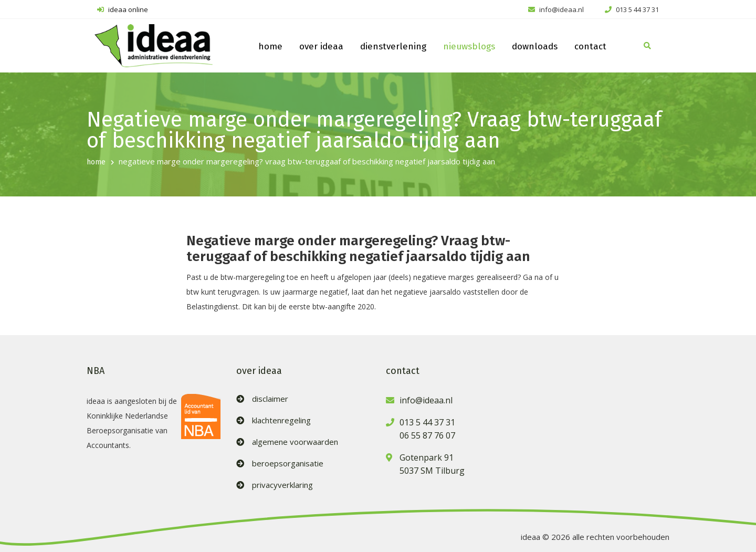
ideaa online (123, 9)
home (270, 46)
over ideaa (321, 46)
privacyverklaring (282, 485)
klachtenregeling (281, 420)
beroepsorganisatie (288, 464)
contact (590, 46)
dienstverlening (393, 46)
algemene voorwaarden (295, 442)
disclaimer (270, 399)
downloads (535, 46)
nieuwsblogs (469, 46)
